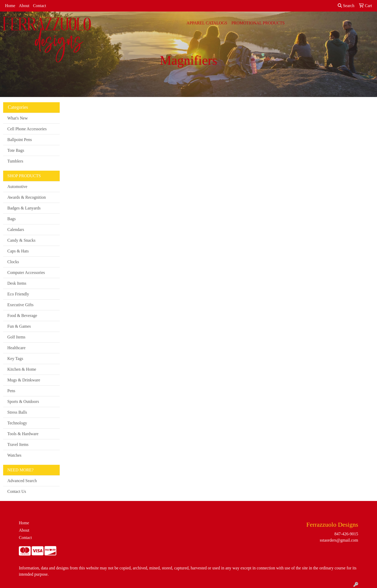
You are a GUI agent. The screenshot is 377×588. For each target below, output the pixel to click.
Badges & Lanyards (24, 208)
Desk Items (17, 283)
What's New (18, 118)
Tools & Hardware (23, 434)
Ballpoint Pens (20, 140)
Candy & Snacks (21, 240)
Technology (17, 423)
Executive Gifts (20, 305)
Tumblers (15, 161)
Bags (12, 219)
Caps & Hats (18, 251)
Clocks (13, 262)
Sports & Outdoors (23, 401)
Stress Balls (17, 412)
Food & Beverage (22, 315)
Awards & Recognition (27, 197)
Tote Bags (16, 150)
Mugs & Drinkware (24, 380)
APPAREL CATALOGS (207, 23)
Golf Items (16, 337)
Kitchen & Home (22, 369)
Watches (14, 455)
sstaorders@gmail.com (339, 540)
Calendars (16, 230)
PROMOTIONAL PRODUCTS (258, 23)
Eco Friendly (18, 294)
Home (10, 6)
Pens (11, 391)
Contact (40, 6)
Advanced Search (22, 481)
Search (346, 6)
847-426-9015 (346, 534)
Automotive (17, 187)
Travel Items (18, 444)
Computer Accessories (26, 273)
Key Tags (15, 358)
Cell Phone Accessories (27, 129)
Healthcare (16, 348)
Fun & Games (19, 326)
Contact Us (17, 491)
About (24, 6)
